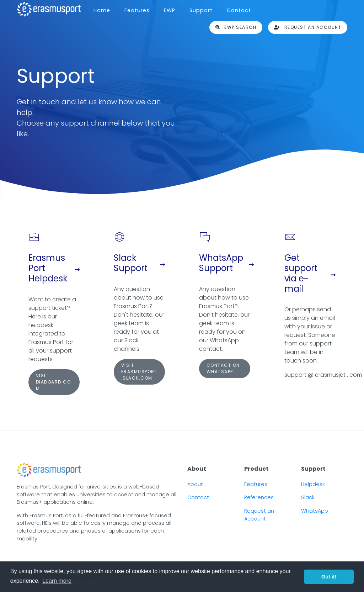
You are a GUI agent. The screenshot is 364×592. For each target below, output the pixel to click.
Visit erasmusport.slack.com (139, 372)
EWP (170, 10)
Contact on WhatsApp (223, 368)
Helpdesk (313, 484)
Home (102, 10)
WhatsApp (315, 511)
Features (137, 10)
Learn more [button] (57, 581)
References (259, 497)
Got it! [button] (329, 577)
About (195, 484)
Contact (239, 10)
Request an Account (259, 515)
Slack (308, 497)
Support (201, 10)
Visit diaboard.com (53, 382)
